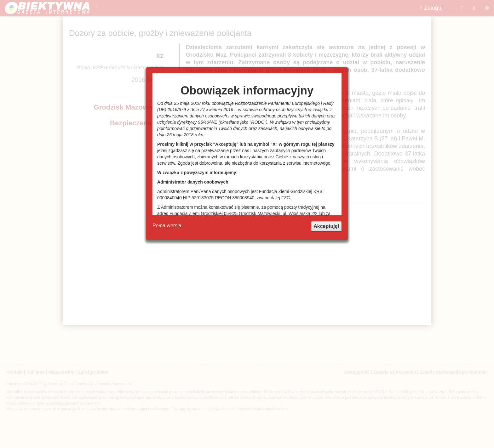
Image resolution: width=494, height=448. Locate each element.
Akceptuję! (326, 226)
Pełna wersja (167, 226)
